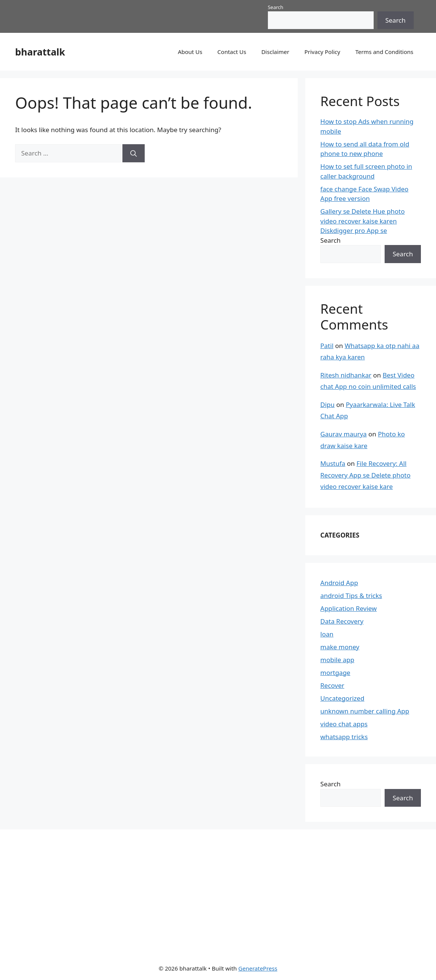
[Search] (134, 153)
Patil (327, 346)
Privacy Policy (322, 52)
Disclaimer (275, 52)
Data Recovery (342, 621)
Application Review (349, 608)
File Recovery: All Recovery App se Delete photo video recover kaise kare (366, 475)
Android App (339, 583)
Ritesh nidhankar (346, 375)
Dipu (328, 404)
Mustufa (333, 463)
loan (327, 634)
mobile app (337, 660)
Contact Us (232, 52)
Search (276, 7)
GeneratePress (258, 968)
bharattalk (40, 52)
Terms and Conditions (384, 52)
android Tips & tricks (351, 596)
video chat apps (344, 724)
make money (340, 647)
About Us (190, 52)
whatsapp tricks (344, 737)
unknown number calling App (365, 711)
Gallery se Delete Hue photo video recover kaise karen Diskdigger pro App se (363, 221)
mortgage (335, 673)
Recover (332, 685)
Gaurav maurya (344, 434)
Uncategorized (342, 698)
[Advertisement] (212, 892)
